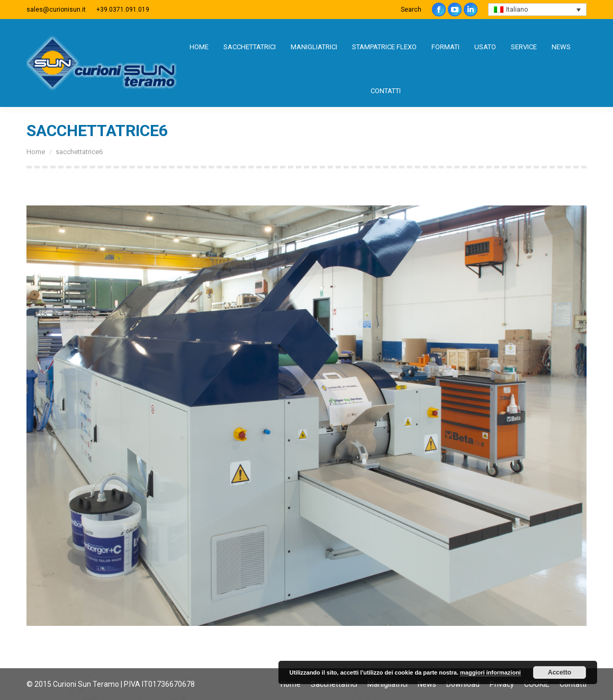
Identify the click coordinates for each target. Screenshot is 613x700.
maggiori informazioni (490, 672)
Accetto (560, 672)
